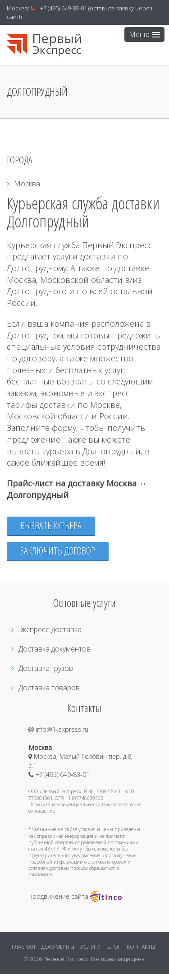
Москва (23, 184)
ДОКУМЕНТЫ (58, 947)
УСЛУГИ (90, 947)
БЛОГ (114, 947)
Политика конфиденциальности (64, 804)
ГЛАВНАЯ (23, 947)
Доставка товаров (46, 688)
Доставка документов (51, 649)
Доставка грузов (42, 668)
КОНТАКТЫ (141, 947)
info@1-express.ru (58, 729)
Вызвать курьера (51, 525)
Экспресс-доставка (46, 629)
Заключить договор (58, 551)
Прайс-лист (30, 483)
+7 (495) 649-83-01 (64, 8)
